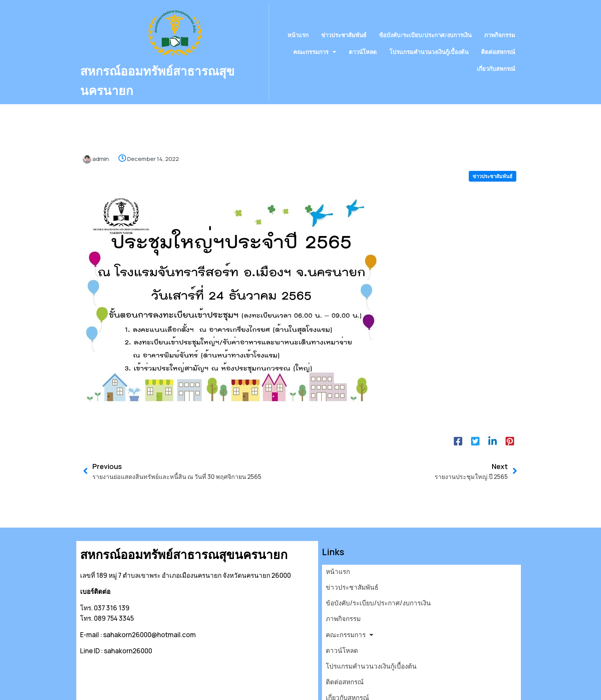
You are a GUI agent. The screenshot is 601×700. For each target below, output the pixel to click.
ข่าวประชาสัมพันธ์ (493, 161)
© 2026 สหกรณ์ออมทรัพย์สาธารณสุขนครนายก (147, 689)
